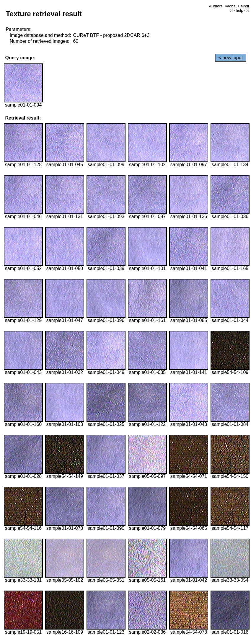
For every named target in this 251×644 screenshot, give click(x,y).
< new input (231, 58)
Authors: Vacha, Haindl (229, 6)
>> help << (239, 10)
